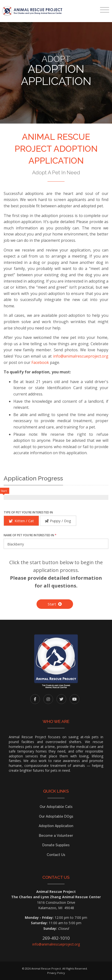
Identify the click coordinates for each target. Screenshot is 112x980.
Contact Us (56, 855)
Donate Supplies (56, 845)
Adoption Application (56, 826)
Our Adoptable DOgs (56, 816)
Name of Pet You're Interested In (30, 535)
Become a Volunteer (56, 836)
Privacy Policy (56, 973)
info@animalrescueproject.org (81, 356)
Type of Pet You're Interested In (28, 512)
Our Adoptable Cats (56, 807)
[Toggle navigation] (105, 10)
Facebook (40, 362)
